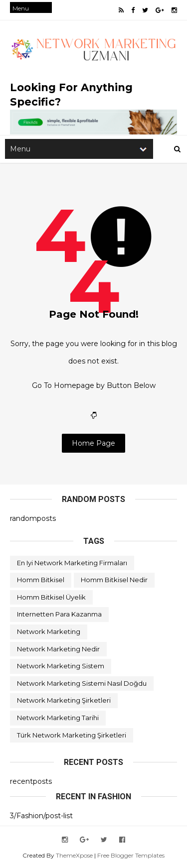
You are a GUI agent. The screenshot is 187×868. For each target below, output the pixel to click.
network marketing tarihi (58, 718)
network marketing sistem (61, 666)
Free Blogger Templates (131, 855)
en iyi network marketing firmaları (72, 563)
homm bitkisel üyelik (51, 597)
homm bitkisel (41, 580)
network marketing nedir (58, 649)
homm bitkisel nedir (114, 580)
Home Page (93, 443)
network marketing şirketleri (64, 700)
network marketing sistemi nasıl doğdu (82, 683)
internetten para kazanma (59, 614)
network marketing (49, 631)
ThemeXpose (74, 855)
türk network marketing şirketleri (72, 735)
